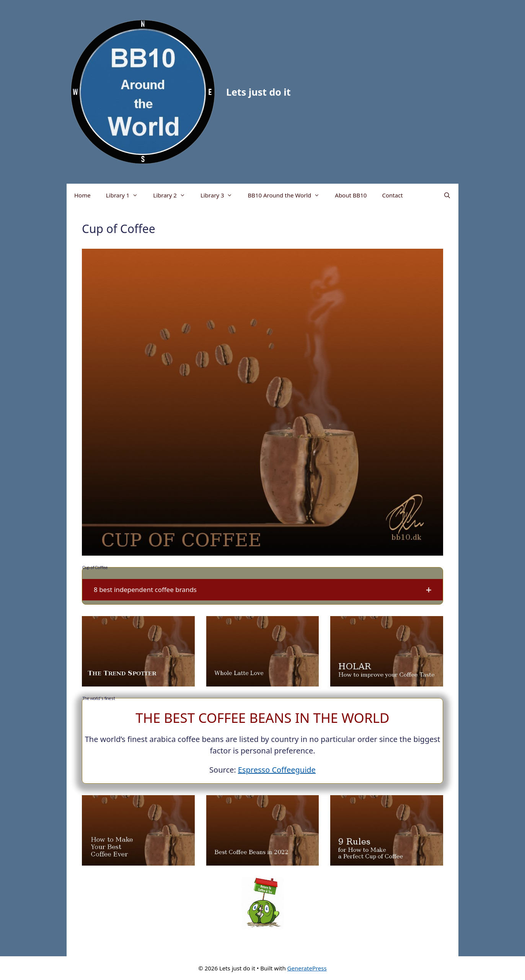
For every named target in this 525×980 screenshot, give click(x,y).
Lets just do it (258, 92)
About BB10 (351, 195)
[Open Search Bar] (447, 195)
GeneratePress (307, 968)
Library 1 (126, 195)
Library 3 (220, 195)
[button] (262, 590)
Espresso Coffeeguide (277, 770)
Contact (392, 195)
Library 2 (173, 195)
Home (82, 195)
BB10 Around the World (287, 195)
